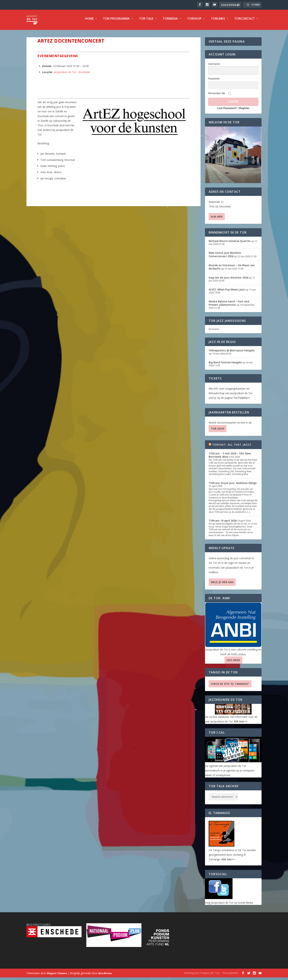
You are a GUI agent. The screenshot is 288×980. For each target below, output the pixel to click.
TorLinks (218, 21)
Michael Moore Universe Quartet (229, 244)
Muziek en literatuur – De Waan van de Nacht (232, 269)
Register (244, 111)
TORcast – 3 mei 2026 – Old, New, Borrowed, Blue (230, 458)
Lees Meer (233, 663)
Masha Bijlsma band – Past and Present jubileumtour (229, 306)
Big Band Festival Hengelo (225, 365)
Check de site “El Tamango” (230, 686)
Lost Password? (227, 111)
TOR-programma (116, 21)
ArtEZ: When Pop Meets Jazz (227, 292)
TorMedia (170, 21)
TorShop (194, 21)
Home (89, 21)
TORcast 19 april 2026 (223, 523)
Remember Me (217, 96)
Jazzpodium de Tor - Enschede (72, 75)
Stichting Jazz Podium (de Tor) (202, 976)
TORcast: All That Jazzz (232, 447)
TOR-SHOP (218, 431)
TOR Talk (146, 21)
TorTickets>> (242, 400)
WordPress (105, 976)
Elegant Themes (57, 976)
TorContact (245, 21)
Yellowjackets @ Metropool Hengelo (232, 353)
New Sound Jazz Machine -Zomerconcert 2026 (226, 257)
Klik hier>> (241, 724)
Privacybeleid (230, 976)
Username (214, 66)
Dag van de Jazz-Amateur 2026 (228, 280)
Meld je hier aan (222, 585)
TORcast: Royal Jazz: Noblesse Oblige (233, 486)
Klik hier (217, 219)
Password (214, 81)
